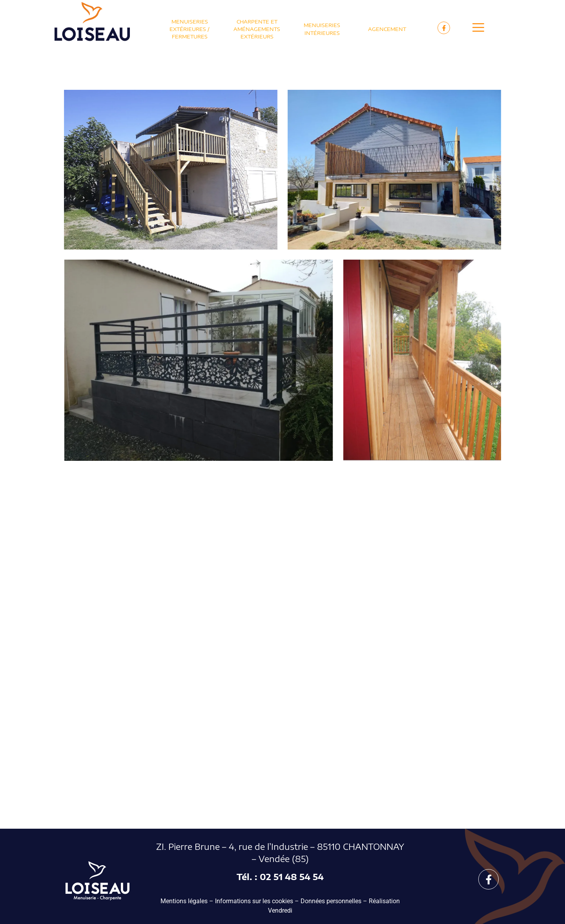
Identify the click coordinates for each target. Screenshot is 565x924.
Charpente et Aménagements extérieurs (257, 29)
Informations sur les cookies (254, 901)
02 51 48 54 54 (292, 877)
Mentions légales (184, 901)
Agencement (387, 29)
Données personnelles (331, 901)
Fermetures (190, 36)
